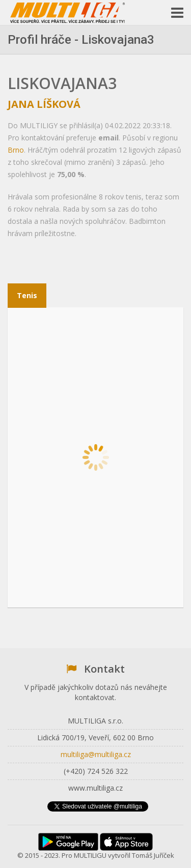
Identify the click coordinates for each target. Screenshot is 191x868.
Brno (16, 150)
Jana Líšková (44, 104)
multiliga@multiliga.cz (96, 754)
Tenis (27, 295)
